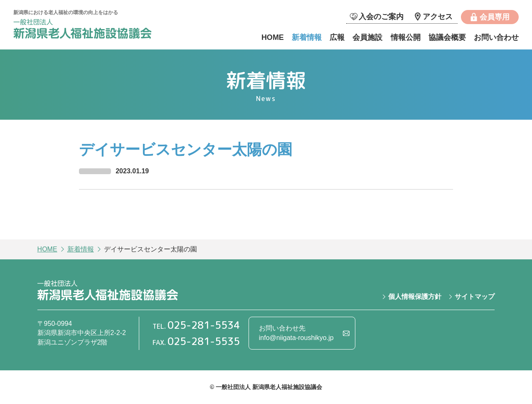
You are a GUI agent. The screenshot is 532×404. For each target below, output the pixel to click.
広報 (337, 37)
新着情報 (307, 37)
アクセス (438, 17)
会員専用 (495, 17)
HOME (273, 37)
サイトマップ (475, 297)
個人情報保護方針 (415, 297)
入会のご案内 (381, 17)
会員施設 (367, 37)
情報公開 (406, 37)
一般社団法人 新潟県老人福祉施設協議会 (84, 30)
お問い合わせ (496, 37)
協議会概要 (447, 37)
